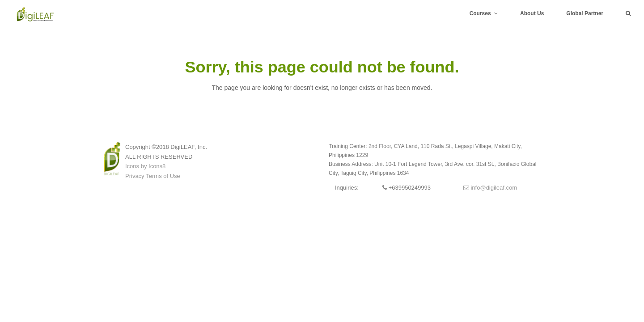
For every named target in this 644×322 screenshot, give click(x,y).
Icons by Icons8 (145, 166)
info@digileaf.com (490, 188)
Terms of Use (163, 176)
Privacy (135, 176)
